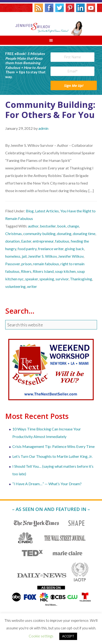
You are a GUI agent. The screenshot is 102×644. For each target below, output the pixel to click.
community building (39, 234)
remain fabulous (46, 264)
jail (24, 256)
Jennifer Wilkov (71, 256)
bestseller (48, 226)
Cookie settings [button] (41, 636)
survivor (62, 279)
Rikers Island (43, 271)
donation (12, 241)
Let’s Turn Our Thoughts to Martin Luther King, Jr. (52, 456)
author (33, 226)
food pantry (27, 249)
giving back (74, 249)
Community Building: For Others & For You (50, 110)
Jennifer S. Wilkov (51, 24)
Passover (13, 264)
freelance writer (51, 249)
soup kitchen (65, 271)
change (73, 226)
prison (26, 264)
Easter (26, 241)
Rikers (26, 271)
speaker (32, 279)
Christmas (14, 234)
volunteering (15, 286)
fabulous (62, 241)
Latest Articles (47, 211)
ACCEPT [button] (68, 636)
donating (64, 234)
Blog (30, 211)
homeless (13, 256)
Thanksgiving (81, 279)
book (62, 226)
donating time (84, 234)
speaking (47, 279)
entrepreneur (43, 241)
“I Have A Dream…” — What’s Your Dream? (47, 484)
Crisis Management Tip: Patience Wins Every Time (53, 446)
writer (32, 286)
